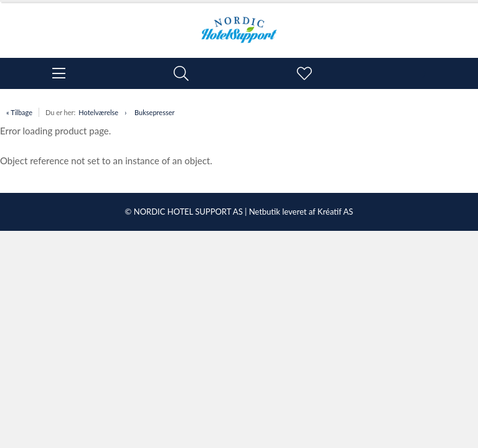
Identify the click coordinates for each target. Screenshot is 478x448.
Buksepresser (154, 112)
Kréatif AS (335, 212)
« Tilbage (19, 112)
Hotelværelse (98, 112)
